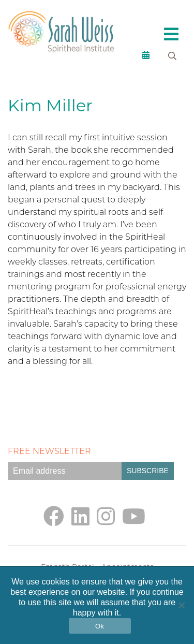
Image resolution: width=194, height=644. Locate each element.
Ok (100, 626)
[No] (181, 605)
